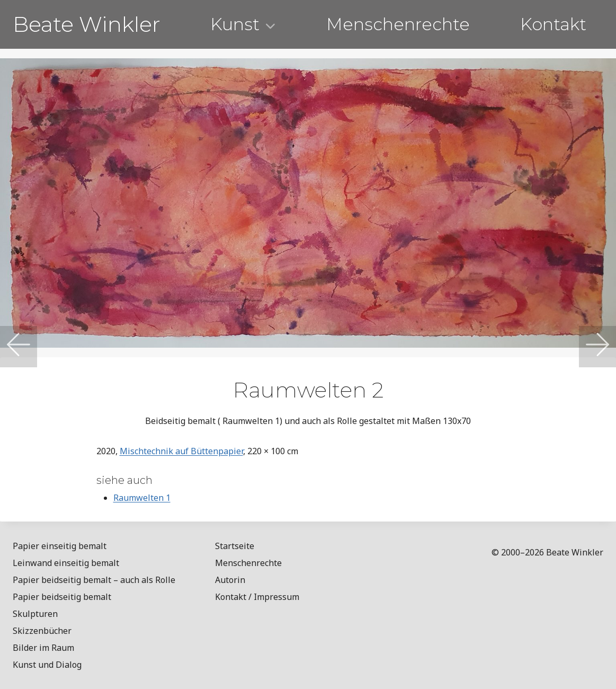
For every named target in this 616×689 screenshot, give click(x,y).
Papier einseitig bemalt (60, 546)
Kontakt (553, 24)
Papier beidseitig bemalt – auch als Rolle (94, 580)
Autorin (230, 580)
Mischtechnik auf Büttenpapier (181, 451)
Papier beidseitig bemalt (62, 597)
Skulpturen (35, 614)
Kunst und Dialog (47, 665)
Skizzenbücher (42, 631)
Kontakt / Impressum (257, 597)
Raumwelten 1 (142, 498)
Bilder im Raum (43, 648)
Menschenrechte (398, 24)
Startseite (235, 546)
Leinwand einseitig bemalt (66, 563)
